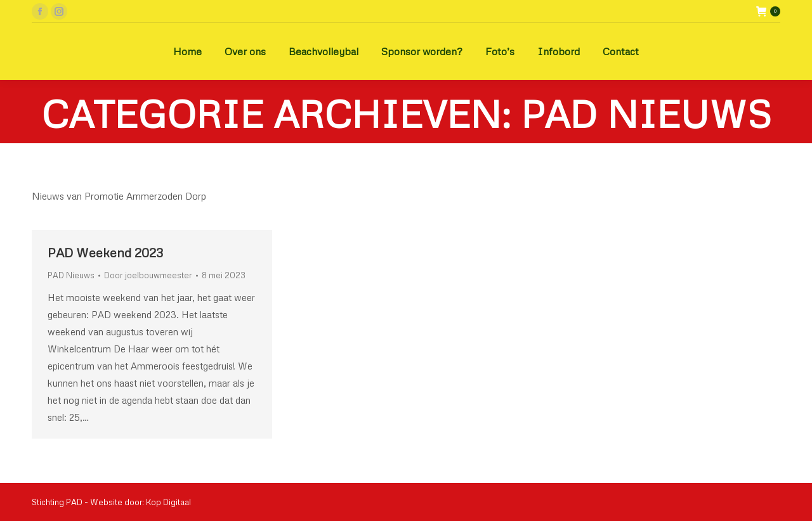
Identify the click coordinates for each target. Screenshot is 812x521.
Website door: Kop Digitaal (141, 502)
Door (148, 275)
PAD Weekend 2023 (105, 252)
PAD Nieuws (71, 275)
